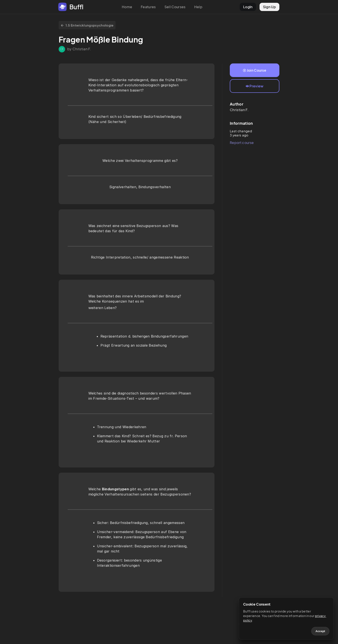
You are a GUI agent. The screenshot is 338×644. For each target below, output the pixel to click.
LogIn (248, 7)
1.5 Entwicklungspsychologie (87, 25)
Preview (255, 86)
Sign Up (269, 7)
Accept (320, 631)
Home (127, 7)
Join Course (255, 70)
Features (148, 7)
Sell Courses (175, 7)
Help (198, 7)
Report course (242, 143)
